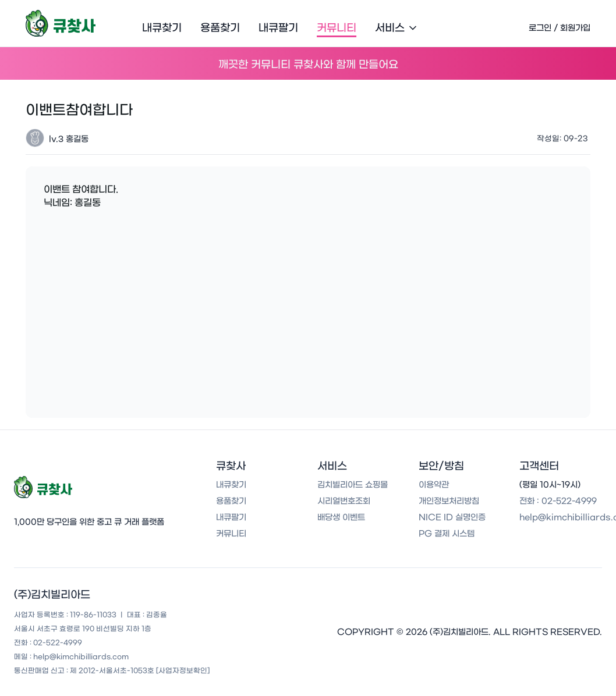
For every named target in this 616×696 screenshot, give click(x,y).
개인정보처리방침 (449, 501)
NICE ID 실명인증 (452, 517)
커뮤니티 (337, 28)
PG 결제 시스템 (447, 534)
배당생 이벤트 (341, 517)
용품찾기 (220, 28)
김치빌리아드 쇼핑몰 (353, 485)
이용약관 (434, 485)
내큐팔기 (278, 28)
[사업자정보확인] (183, 670)
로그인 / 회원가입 (560, 28)
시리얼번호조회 (344, 501)
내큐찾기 (162, 28)
